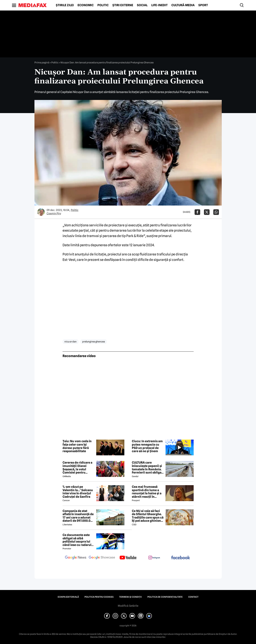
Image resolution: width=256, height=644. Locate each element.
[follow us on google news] (76, 558)
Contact (193, 597)
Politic (103, 5)
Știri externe (123, 5)
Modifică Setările (128, 606)
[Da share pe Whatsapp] (216, 212)
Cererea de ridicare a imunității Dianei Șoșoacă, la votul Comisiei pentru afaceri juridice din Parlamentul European (77, 468)
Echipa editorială (68, 597)
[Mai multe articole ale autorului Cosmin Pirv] (41, 212)
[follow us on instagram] (154, 558)
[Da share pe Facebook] (197, 212)
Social (142, 5)
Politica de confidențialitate (165, 597)
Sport (203, 5)
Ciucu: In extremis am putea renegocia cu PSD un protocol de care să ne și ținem (147, 446)
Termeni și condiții (130, 597)
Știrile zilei (65, 5)
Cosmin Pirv (54, 213)
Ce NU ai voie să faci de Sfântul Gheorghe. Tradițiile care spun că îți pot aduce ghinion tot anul (148, 516)
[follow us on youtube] (128, 558)
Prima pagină (42, 62)
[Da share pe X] (207, 212)
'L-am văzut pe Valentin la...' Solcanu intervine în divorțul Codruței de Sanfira (78, 492)
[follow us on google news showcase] (102, 558)
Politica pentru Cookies (99, 597)
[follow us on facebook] (181, 558)
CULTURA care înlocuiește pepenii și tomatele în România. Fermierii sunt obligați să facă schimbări (148, 468)
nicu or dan (71, 342)
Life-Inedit (159, 5)
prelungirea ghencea (94, 342)
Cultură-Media (183, 5)
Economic (86, 5)
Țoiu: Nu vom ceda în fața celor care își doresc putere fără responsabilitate (77, 446)
